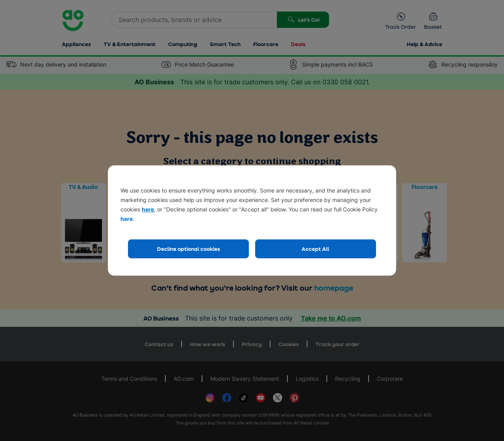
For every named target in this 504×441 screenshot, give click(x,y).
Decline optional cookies (189, 249)
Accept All (315, 249)
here (148, 209)
